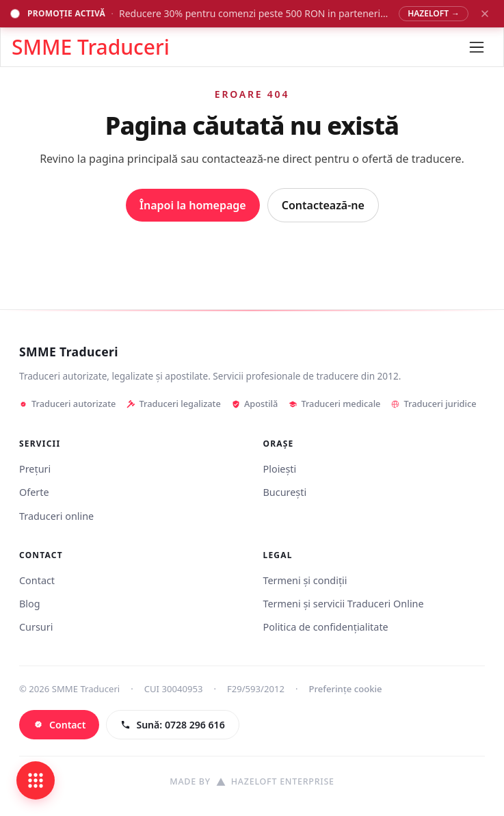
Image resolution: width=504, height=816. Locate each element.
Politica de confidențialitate (326, 627)
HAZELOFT (434, 13)
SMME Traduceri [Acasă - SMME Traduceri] (91, 47)
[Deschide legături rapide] (36, 780)
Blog (30, 604)
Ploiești (280, 469)
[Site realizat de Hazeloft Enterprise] (252, 782)
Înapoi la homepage (193, 205)
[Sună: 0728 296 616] (172, 725)
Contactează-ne (323, 205)
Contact (37, 580)
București (285, 492)
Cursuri (36, 627)
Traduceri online (56, 516)
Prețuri (35, 469)
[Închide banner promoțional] (485, 14)
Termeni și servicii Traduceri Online (344, 604)
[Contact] (59, 725)
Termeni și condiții (305, 580)
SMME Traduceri (69, 352)
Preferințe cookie (346, 689)
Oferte (34, 492)
